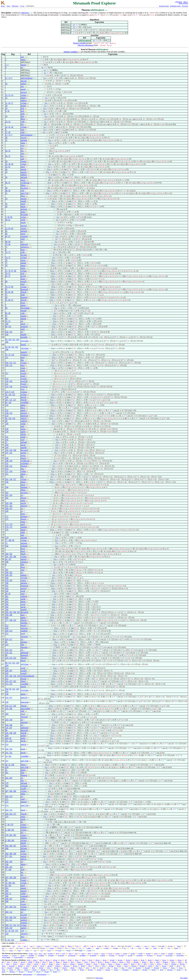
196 (7, 583)
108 (7, 349)
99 (6, 326)
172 (7, 519)
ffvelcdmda (25, 308)
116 (10, 394)
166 (11, 503)
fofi (22, 124)
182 (7, 546)
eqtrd (23, 167)
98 (6, 319)
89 (9, 300)
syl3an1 (24, 258)
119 (7, 379)
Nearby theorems (183, 3)
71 (6, 247)
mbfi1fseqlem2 (27, 135)
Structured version (164, 6)
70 (6, 244)
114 (11, 365)
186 (15, 557)
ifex (22, 151)
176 (7, 530)
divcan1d (24, 450)
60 (11, 217)
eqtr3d (23, 503)
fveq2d (24, 373)
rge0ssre (24, 209)
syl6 (22, 191)
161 (7, 495)
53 (6, 199)
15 (6, 98)
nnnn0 (23, 89)
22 (6, 127)
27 (6, 132)
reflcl (23, 239)
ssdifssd (24, 421)
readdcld (24, 631)
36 (6, 156)
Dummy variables (71, 52)
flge (22, 360)
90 (6, 297)
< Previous (178, 2)
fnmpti (23, 65)
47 (9, 183)
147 (7, 453)
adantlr (24, 169)
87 (6, 289)
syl (22, 242)
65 (6, 231)
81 (6, 300)
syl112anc (25, 341)
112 (11, 363)
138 (7, 429)
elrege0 (24, 311)
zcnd (23, 440)
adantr (23, 206)
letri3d (23, 276)
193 (11, 575)
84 (6, 281)
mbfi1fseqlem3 (27, 78)
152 (11, 466)
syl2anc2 (24, 355)
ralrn (23, 570)
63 (9, 228)
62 (6, 236)
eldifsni (24, 175)
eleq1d (23, 458)
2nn (22, 86)
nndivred (24, 244)
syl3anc (24, 271)
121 (7, 384)
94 (6, 308)
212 (7, 625)
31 (6, 140)
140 (7, 466)
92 (6, 418)
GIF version (185, 6)
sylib (23, 122)
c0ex (23, 153)
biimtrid (24, 466)
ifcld (23, 273)
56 (6, 206)
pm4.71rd (25, 193)
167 (7, 506)
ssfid (23, 132)
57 (6, 271)
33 (6, 164)
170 (7, 527)
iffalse (23, 185)
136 (7, 424)
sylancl (24, 164)
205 (11, 612)
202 (7, 599)
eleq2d (23, 625)
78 (6, 266)
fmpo (23, 250)
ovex (23, 145)
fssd (22, 111)
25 (9, 127)
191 (7, 570)
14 (12, 95)
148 (7, 461)
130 (7, 413)
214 (11, 631)
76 (6, 260)
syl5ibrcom (25, 183)
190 (7, 572)
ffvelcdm (24, 214)
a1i (22, 67)
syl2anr (24, 103)
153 (7, 469)
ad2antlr (24, 140)
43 (6, 172)
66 (6, 234)
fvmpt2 (24, 161)
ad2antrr (24, 583)
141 (7, 437)
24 (9, 122)
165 (7, 503)
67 (9, 236)
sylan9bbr (25, 402)
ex (22, 511)
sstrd (23, 594)
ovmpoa (24, 392)
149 (7, 458)
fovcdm (24, 255)
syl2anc (24, 127)
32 (6, 167)
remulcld (24, 236)
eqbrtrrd (24, 506)
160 (7, 487)
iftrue (23, 196)
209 (7, 617)
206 (15, 612)
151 (7, 463)
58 (6, 220)
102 (7, 332)
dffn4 (23, 119)
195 (11, 580)
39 (6, 161)
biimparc (24, 487)
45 (6, 177)
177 (7, 620)
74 (6, 258)
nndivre (24, 100)
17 (12, 103)
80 (15, 271)
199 (7, 615)
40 (12, 164)
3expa (23, 260)
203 (7, 602)
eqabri (23, 432)
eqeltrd (24, 453)
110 (13, 355)
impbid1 (24, 527)
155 (7, 474)
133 (7, 416)
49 (6, 188)
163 (11, 495)
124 (13, 392)
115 (11, 400)
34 (6, 151)
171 (7, 516)
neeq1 (23, 180)
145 (11, 450)
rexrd (23, 634)
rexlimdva (25, 463)
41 (9, 167)
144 (7, 445)
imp (22, 469)
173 (7, 524)
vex (22, 148)
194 (7, 578)
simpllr (24, 201)
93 (6, 402)
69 (9, 242)
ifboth (23, 554)
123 (7, 392)
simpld (24, 316)
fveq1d (24, 138)
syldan (23, 471)
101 (10, 326)
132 (11, 413)
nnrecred (24, 628)
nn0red (24, 84)
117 (7, 373)
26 (12, 127)
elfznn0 (24, 81)
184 (7, 554)
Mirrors (3, 6)
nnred (23, 204)
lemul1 (24, 345)
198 (11, 620)
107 (7, 400)
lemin (23, 268)
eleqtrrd (24, 413)
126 (7, 397)
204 (7, 604)
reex (23, 57)
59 (8, 217)
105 (17, 340)
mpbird (24, 575)
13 (9, 95)
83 (6, 292)
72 (6, 252)
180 (10, 540)
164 (7, 498)
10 (6, 84)
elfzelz (23, 434)
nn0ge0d (24, 546)
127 (15, 400)
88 (12, 292)
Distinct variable (79, 43)
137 (7, 471)
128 (10, 402)
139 (7, 432)
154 (11, 471)
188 (7, 562)
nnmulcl (24, 352)
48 (6, 191)
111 (7, 357)
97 (6, 316)
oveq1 (23, 455)
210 (15, 620)
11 (6, 103)
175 (11, 527)
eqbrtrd (24, 559)
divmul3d (25, 612)
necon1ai (24, 188)
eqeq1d (24, 172)
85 (9, 292)
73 (9, 252)
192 (11, 572)
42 (6, 169)
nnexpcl (24, 92)
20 (8, 111)
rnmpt (23, 429)
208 (11, 615)
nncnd (23, 445)
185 (11, 554)
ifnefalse (24, 623)
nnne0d (24, 447)
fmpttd (23, 106)
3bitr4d (24, 292)
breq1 (23, 303)
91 (12, 300)
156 (11, 479)
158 (7, 482)
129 (10, 418)
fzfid (23, 114)
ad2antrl (24, 231)
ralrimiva (24, 562)
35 (9, 151)
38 (9, 164)
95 (6, 313)
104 (10, 340)
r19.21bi (24, 578)
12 (6, 95)
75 (9, 258)
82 (6, 276)
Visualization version (175, 6)
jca (22, 508)
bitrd (23, 365)
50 (9, 191)
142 (7, 440)
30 (6, 138)
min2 (23, 284)
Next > (186, 2)
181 (7, 557)
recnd (23, 591)
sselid (23, 220)
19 (6, 108)
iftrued (23, 498)
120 (11, 381)
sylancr (24, 95)
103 (11, 332)
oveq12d (24, 381)
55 (6, 204)
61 (9, 220)
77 (6, 263)
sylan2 (23, 580)
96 (9, 313)
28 (9, 132)
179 (7, 538)
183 (11, 557)
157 (15, 479)
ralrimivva (25, 247)
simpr (23, 143)
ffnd (22, 116)
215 (7, 634)
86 (12, 287)
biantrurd (24, 289)
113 (15, 363)
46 (6, 183)
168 (7, 508)
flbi (22, 477)
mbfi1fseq (25, 13)
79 (9, 271)
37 (9, 156)
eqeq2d (24, 281)
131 (7, 410)
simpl (23, 376)
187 (10, 559)
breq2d (24, 397)
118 (7, 381)
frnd (22, 108)
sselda (23, 424)
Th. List (22, 6)
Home (8, 6)
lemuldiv (24, 337)
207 (18, 612)
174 (11, 524)
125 (14, 394)
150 (11, 461)
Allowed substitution (86, 45)
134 (14, 418)
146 (15, 450)
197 (7, 586)
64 (12, 228)
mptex (23, 59)
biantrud (24, 297)
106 (7, 342)
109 (7, 365)
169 (7, 511)
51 (6, 193)
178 (7, 580)
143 (7, 450)
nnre (23, 535)
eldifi (23, 532)
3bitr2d (24, 418)
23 (6, 122)
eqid (23, 159)
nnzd (23, 357)
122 (7, 386)
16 (9, 103)
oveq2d (24, 379)
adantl (23, 98)
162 (7, 493)
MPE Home (15, 6)
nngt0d (24, 334)
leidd (23, 295)
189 (7, 575)
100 (7, 324)
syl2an (23, 217)
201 (7, 596)
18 (6, 106)
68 (6, 242)
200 (7, 612)
